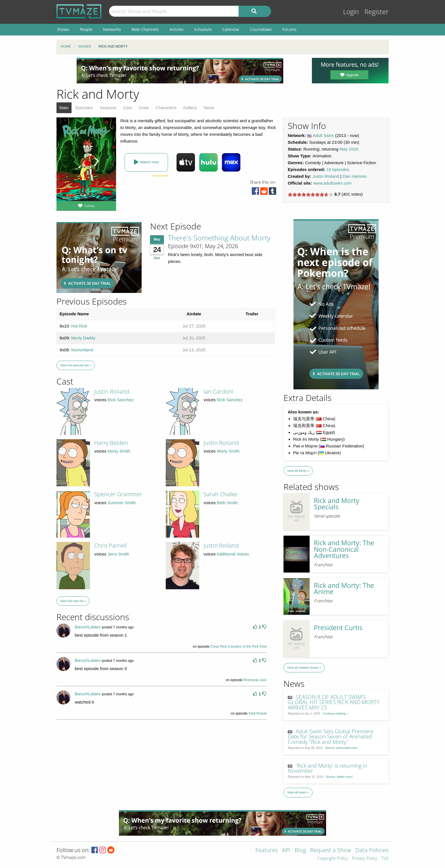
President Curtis (338, 628)
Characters (166, 108)
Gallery (190, 108)
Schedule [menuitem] (203, 29)
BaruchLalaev (88, 627)
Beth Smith (227, 503)
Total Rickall (257, 713)
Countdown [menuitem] (261, 29)
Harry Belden (111, 443)
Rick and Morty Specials (337, 504)
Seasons (108, 108)
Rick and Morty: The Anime (344, 589)
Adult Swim (323, 135)
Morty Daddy (83, 338)
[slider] (310, 195)
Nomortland (82, 350)
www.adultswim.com (332, 183)
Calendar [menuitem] (231, 29)
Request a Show (331, 851)
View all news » (298, 792)
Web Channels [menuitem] (145, 29)
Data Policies (372, 851)
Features (267, 851)
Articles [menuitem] (177, 29)
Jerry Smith (118, 554)
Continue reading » (336, 713)
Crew (144, 108)
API (286, 851)
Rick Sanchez (121, 400)
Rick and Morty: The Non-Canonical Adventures (344, 549)
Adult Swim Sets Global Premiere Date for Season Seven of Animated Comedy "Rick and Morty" (331, 737)
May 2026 (349, 149)
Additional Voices (233, 554)
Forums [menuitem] (289, 29)
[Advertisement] (180, 71)
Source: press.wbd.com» (342, 748)
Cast (128, 108)
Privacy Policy (365, 859)
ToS (385, 859)
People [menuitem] (86, 29)
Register (376, 12)
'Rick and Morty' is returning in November (328, 768)
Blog (300, 851)
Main (64, 108)
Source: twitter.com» (339, 777)
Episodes (84, 108)
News (209, 108)
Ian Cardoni (218, 391)
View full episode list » (75, 365)
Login (351, 12)
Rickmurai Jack (255, 680)
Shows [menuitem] (63, 29)
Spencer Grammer (118, 494)
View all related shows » (304, 668)
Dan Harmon (355, 176)
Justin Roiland (326, 176)
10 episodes (338, 169)
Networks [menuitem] (112, 29)
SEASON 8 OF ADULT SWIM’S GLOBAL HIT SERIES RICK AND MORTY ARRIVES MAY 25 (334, 702)
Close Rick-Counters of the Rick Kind (239, 647)
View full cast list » (73, 601)
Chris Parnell (111, 545)
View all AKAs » (298, 471)
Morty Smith (119, 451)
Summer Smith (122, 503)
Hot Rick (79, 326)
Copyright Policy (332, 859)
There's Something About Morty (219, 238)
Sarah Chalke (220, 494)
